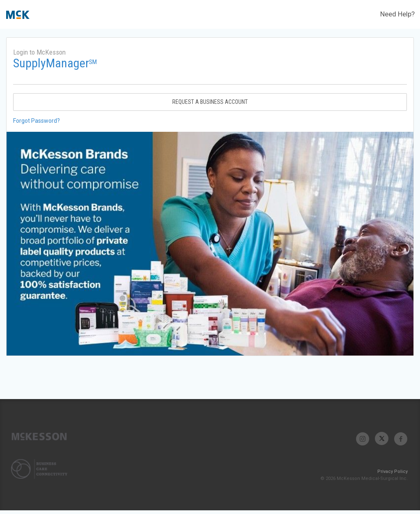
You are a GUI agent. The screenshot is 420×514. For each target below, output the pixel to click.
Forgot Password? (37, 121)
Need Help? (397, 14)
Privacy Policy (393, 472)
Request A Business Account (210, 102)
